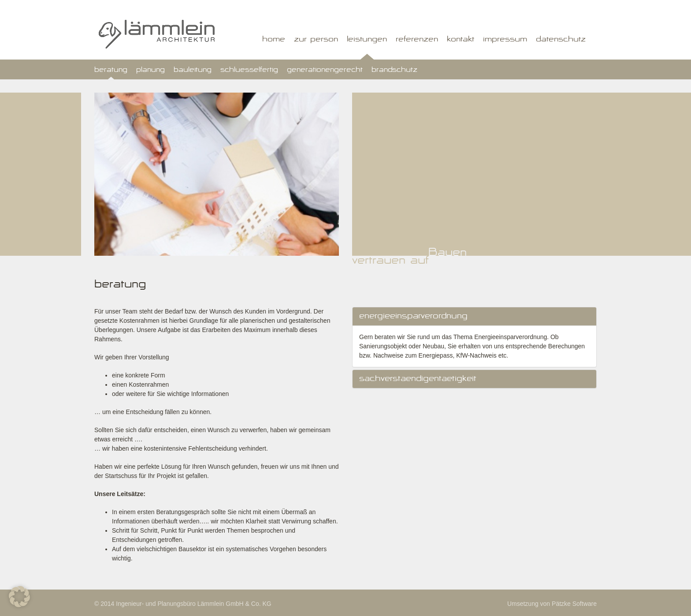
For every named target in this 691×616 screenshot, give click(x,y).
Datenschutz (561, 40)
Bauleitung (193, 71)
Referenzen (417, 40)
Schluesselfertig (249, 71)
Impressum (505, 40)
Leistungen (367, 40)
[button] (19, 597)
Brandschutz (394, 71)
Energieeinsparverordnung (413, 317)
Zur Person (316, 40)
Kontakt (461, 40)
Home (274, 40)
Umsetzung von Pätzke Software (552, 604)
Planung (150, 71)
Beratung (111, 71)
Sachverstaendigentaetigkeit (418, 379)
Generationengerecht (325, 71)
